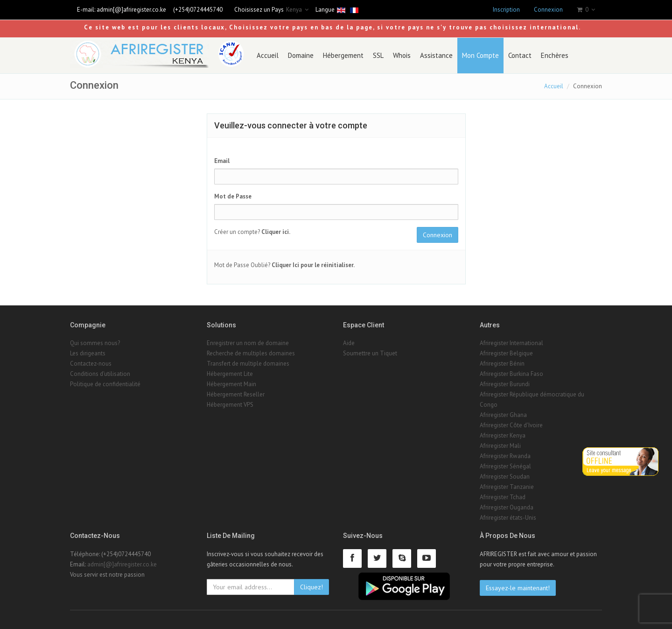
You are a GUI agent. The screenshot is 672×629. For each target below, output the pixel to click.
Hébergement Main (231, 384)
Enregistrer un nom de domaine (248, 343)
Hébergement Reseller (236, 394)
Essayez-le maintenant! (518, 588)
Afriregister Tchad (503, 497)
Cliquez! (311, 587)
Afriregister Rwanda (505, 456)
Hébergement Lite (230, 374)
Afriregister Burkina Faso (511, 374)
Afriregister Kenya (503, 435)
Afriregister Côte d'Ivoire (511, 425)
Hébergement (343, 55)
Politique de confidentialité (105, 384)
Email (222, 161)
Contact (520, 55)
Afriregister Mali (500, 446)
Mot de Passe (233, 196)
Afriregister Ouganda (507, 507)
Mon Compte (480, 55)
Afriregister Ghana (503, 415)
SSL (378, 55)
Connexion (548, 10)
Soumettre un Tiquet (370, 353)
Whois (402, 55)
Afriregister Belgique (506, 353)
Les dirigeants (88, 353)
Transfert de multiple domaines (248, 364)
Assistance (436, 55)
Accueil (268, 55)
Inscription (506, 10)
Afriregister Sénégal (505, 466)
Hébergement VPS (230, 405)
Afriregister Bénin (502, 364)
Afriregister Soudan (505, 477)
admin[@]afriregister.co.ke (131, 10)
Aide (349, 343)
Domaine (301, 55)
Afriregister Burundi (505, 384)
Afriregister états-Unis (508, 518)
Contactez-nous (91, 364)
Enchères (555, 55)
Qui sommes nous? (95, 343)
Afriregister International (511, 343)
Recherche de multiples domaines (251, 353)
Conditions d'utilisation (100, 374)
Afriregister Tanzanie (507, 487)
